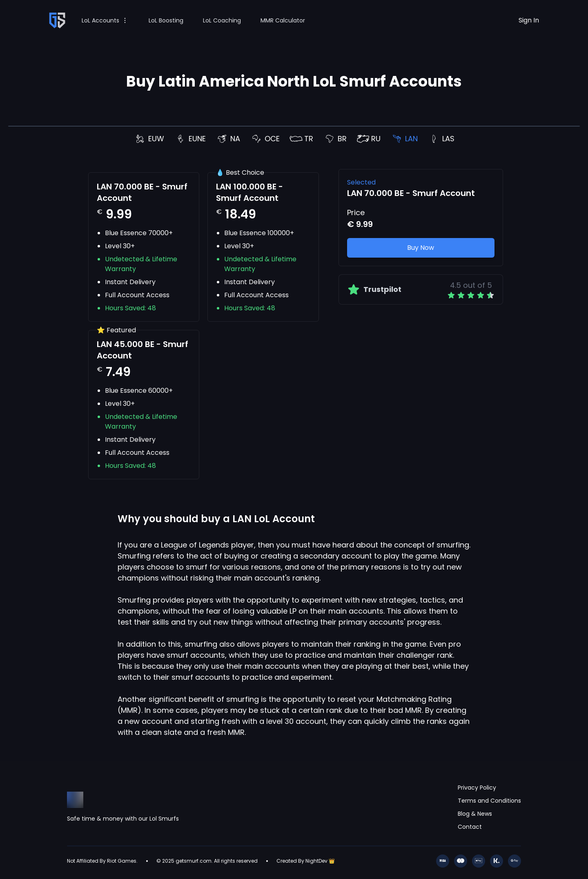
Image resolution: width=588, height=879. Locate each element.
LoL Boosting (166, 20)
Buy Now (421, 248)
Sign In (529, 20)
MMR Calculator (283, 20)
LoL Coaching (222, 20)
